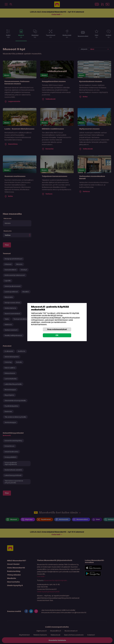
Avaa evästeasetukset (57, 329)
